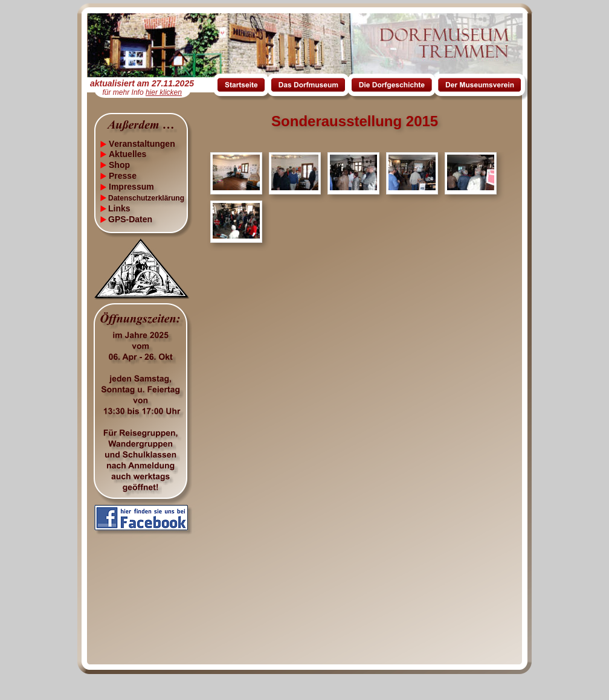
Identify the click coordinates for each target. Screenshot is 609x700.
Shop (119, 165)
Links (119, 208)
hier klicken (164, 92)
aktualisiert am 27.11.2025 (142, 83)
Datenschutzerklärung (146, 198)
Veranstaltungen (142, 144)
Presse (123, 176)
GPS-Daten (130, 219)
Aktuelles (127, 154)
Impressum (131, 187)
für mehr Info (124, 92)
